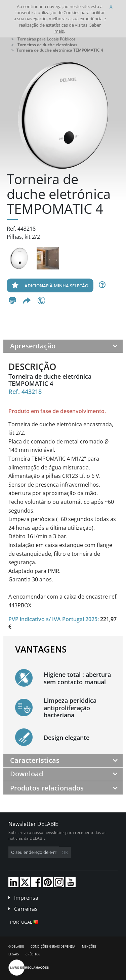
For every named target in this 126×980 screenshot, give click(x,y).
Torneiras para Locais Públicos (47, 39)
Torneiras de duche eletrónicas (47, 45)
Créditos (33, 954)
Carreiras (26, 909)
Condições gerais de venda (53, 946)
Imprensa (26, 898)
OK (65, 852)
